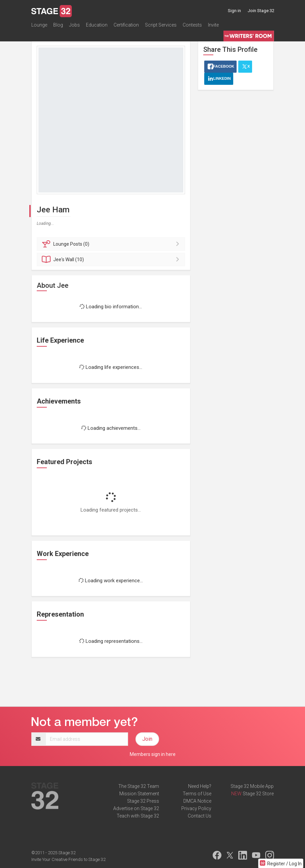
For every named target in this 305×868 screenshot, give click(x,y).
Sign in (234, 11)
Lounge (39, 25)
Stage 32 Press (143, 801)
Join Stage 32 (261, 11)
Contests (192, 25)
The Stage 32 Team (139, 786)
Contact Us (200, 816)
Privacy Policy (196, 808)
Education (97, 25)
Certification (126, 25)
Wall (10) (112, 259)
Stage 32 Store (258, 794)
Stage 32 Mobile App (252, 786)
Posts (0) (112, 244)
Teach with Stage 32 (138, 816)
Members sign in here (153, 754)
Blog (58, 25)
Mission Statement (139, 794)
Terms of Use (197, 794)
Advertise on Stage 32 (136, 808)
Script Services (161, 25)
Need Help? (200, 786)
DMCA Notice (197, 801)
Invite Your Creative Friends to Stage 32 (68, 859)
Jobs (74, 25)
